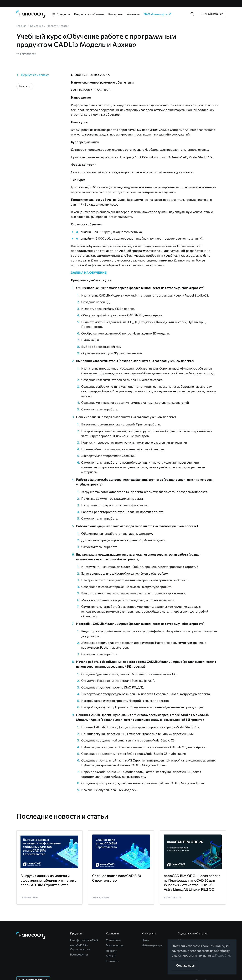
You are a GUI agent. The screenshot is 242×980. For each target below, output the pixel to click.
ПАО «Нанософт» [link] (158, 14)
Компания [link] (133, 14)
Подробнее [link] (224, 955)
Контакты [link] (112, 961)
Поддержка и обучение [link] (89, 14)
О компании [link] (114, 940)
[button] (192, 14)
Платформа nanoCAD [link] (84, 940)
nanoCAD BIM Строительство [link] (80, 947)
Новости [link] (112, 951)
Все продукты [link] (79, 954)
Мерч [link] (111, 956)
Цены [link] (145, 940)
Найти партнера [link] (152, 945)
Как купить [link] (115, 14)
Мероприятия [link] (115, 945)
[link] (31, 14)
